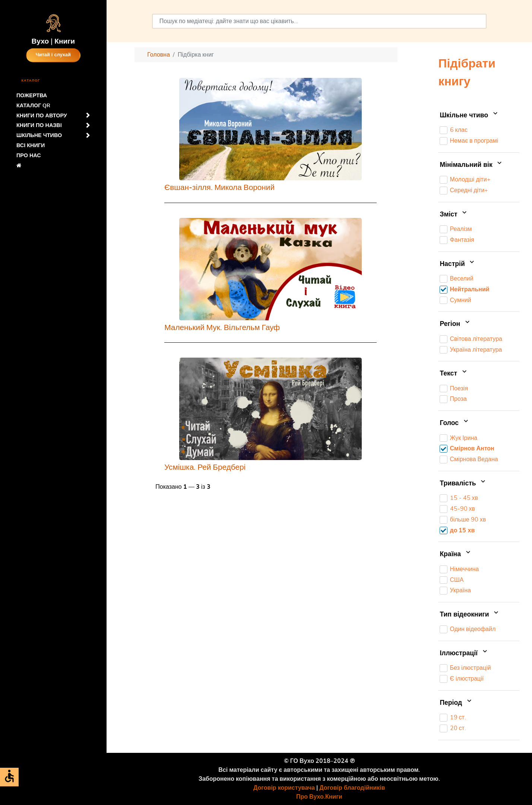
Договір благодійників (352, 788)
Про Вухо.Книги (319, 797)
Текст (454, 374)
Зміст (454, 215)
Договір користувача (284, 788)
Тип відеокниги (470, 615)
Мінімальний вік (471, 165)
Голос (455, 423)
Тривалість (463, 484)
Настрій (458, 264)
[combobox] (319, 21)
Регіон (455, 324)
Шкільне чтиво (469, 115)
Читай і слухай (53, 55)
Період (456, 703)
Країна (456, 554)
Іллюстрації (464, 653)
